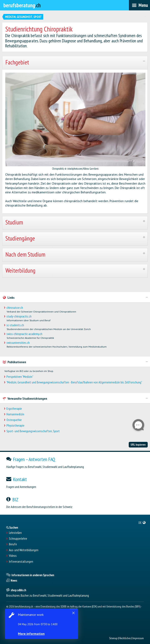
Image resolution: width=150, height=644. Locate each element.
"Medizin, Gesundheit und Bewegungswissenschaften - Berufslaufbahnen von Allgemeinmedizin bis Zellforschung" (74, 382)
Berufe (13, 544)
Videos (13, 556)
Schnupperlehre (18, 539)
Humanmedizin (15, 414)
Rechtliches (125, 638)
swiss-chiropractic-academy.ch (24, 334)
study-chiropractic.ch (19, 316)
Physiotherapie (15, 425)
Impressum (138, 638)
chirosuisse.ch (15, 308)
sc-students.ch (15, 325)
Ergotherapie (14, 409)
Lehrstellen (15, 533)
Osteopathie (14, 420)
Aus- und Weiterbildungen (24, 550)
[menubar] (139, 5)
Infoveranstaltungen (21, 562)
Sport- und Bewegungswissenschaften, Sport (33, 431)
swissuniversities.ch (18, 343)
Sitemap (113, 638)
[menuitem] (142, 523)
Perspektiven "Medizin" (20, 377)
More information (31, 634)
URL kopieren (138, 445)
